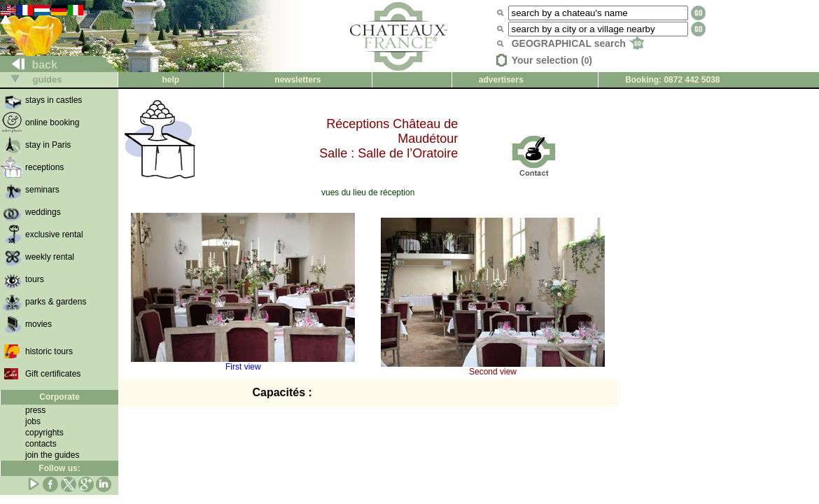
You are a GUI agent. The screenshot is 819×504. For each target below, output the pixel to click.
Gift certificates (53, 374)
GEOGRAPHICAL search (578, 43)
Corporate (59, 397)
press (35, 410)
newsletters (297, 80)
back (29, 65)
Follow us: (59, 468)
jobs (33, 421)
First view (243, 363)
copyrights (44, 433)
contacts (41, 444)
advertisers (501, 80)
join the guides (52, 455)
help (171, 80)
